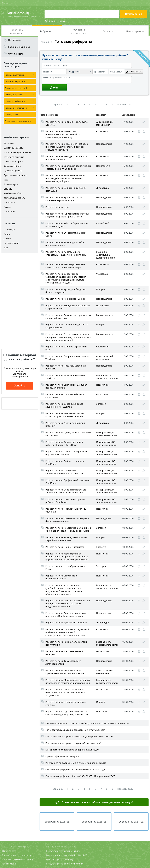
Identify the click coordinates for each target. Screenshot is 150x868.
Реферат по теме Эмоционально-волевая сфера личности (68, 307)
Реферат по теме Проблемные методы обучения (66, 510)
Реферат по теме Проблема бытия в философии (65, 396)
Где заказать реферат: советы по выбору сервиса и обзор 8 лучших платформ (87, 723)
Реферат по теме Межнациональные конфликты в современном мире (65, 266)
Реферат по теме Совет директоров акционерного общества (64, 405)
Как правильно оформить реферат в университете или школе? (79, 736)
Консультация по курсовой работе (63, 851)
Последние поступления (78, 31)
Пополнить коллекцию (16, 31)
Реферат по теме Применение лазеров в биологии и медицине (67, 520)
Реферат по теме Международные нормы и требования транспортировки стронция (68, 681)
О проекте (7, 3)
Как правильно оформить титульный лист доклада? (73, 743)
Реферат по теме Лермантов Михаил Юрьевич (65, 424)
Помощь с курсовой (14, 95)
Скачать (139, 122)
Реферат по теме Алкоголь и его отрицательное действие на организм (66, 253)
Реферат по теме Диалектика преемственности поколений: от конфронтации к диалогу (63, 134)
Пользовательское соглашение (17, 855)
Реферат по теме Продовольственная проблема (66, 367)
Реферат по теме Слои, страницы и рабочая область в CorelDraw (64, 443)
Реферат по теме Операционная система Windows (67, 358)
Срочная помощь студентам (18, 121)
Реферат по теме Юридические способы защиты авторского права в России (67, 215)
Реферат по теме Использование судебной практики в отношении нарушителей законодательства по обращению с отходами (64, 590)
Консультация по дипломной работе (64, 855)
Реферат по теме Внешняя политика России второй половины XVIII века (65, 415)
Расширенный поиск (55, 21)
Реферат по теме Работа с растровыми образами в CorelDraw (66, 453)
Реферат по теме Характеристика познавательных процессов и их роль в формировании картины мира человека (67, 557)
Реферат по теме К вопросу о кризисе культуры (66, 703)
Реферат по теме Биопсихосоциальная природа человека (66, 386)
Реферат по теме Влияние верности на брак (66, 348)
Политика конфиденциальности (18, 859)
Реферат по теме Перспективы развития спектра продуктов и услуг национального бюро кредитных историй (68, 337)
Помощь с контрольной (16, 108)
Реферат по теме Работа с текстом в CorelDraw (65, 462)
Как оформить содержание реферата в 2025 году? (72, 750)
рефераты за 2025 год (94, 822)
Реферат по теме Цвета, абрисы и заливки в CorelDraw (68, 434)
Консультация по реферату (60, 859)
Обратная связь (9, 851)
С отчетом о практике (15, 81)
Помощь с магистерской (16, 88)
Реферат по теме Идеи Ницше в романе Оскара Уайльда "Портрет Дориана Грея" (67, 713)
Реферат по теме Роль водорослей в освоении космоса (65, 244)
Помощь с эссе (11, 114)
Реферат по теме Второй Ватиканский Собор (66, 234)
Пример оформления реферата (62, 756)
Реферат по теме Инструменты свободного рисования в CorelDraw (64, 472)
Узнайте (20, 386)
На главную (14, 40)
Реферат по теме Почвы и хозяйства (65, 547)
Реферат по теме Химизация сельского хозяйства (66, 377)
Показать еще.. (125, 104)
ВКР (85, 855)
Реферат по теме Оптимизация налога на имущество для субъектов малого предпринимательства (68, 603)
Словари (108, 31)
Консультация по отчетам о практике (65, 864)
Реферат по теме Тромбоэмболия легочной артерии (63, 662)
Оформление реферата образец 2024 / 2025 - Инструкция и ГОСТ (80, 776)
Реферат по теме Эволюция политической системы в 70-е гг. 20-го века (68, 167)
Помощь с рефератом (15, 101)
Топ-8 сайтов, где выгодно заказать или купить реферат (75, 730)
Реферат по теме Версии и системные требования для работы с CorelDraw (66, 491)
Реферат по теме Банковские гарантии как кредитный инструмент (68, 316)
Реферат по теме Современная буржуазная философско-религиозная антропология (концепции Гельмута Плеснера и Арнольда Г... (66, 278)
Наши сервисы (135, 31)
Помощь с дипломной (15, 75)
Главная (44, 42)
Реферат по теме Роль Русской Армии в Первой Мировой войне (67, 539)
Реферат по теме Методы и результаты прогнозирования (66, 158)
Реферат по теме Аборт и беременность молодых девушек (67, 225)
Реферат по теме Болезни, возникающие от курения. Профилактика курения (67, 614)
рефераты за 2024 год (131, 822)
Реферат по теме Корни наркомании (65, 299)
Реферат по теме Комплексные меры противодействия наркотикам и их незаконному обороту (65, 178)
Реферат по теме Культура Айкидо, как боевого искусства (66, 291)
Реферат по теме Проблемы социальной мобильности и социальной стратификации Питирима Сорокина (67, 632)
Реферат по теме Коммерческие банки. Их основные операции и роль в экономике (68, 529)
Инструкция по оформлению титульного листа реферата (76, 763)
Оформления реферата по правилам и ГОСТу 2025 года (75, 769)
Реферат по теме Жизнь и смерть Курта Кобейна (67, 123)
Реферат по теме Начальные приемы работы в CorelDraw (65, 501)
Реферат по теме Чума (57, 207)
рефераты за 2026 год (57, 822)
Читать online (144, 122)
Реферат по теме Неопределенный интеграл (64, 653)
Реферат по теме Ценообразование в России (65, 568)
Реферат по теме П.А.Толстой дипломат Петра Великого (67, 326)
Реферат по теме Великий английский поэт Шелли (66, 189)
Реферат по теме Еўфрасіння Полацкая (66, 623)
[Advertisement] (20, 301)
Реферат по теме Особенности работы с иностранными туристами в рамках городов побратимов (67, 147)
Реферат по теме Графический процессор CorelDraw (68, 482)
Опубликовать (16, 54)
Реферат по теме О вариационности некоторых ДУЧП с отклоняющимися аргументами (65, 692)
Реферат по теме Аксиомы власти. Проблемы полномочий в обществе (65, 672)
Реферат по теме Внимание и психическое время (61, 577)
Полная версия (9, 864)
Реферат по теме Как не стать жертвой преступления (66, 643)
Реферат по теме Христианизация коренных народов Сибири (64, 199)
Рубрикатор (47, 31)
